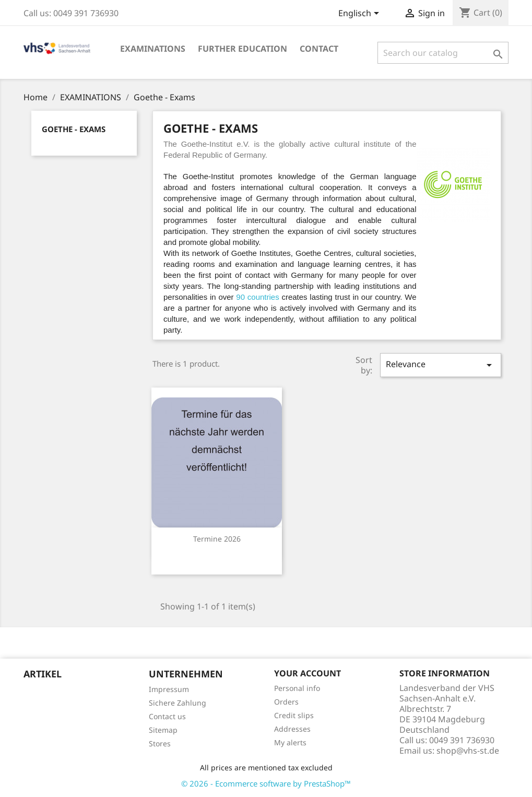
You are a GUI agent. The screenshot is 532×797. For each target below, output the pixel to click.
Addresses (292, 729)
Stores (160, 743)
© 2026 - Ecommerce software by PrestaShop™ (266, 783)
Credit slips (294, 715)
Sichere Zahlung (178, 703)
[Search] (443, 53)
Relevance (441, 365)
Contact (319, 49)
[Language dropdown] (360, 14)
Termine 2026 (217, 539)
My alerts (290, 742)
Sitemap (163, 730)
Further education (243, 49)
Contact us (167, 716)
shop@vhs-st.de (468, 751)
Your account (308, 673)
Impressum (169, 689)
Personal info (297, 688)
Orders (286, 702)
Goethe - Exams (74, 129)
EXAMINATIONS (153, 49)
